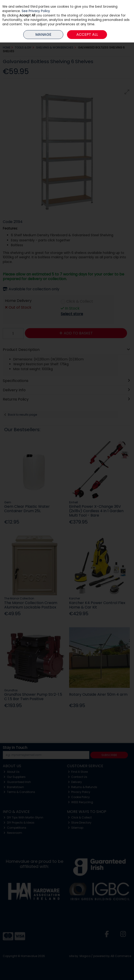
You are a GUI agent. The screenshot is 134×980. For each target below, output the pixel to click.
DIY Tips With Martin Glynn (23, 817)
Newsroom (13, 833)
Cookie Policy (79, 797)
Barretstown (14, 787)
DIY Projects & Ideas (19, 823)
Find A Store (78, 772)
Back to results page (22, 415)
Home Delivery (18, 301)
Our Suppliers (15, 777)
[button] (127, 92)
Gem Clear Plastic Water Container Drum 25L (27, 509)
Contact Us (78, 777)
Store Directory (80, 823)
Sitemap (76, 828)
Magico (85, 956)
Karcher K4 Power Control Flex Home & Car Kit (97, 605)
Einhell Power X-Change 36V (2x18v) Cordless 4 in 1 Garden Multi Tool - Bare (96, 511)
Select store (72, 314)
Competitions (15, 828)
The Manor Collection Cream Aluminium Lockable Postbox (31, 605)
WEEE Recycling (81, 802)
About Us (12, 772)
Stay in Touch (15, 748)
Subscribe (109, 755)
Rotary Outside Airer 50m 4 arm (98, 694)
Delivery (75, 782)
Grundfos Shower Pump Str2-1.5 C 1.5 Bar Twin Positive (33, 697)
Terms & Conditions (19, 792)
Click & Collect (80, 302)
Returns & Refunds (83, 787)
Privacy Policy (79, 792)
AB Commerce (121, 956)
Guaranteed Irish (17, 782)
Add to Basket (76, 333)
